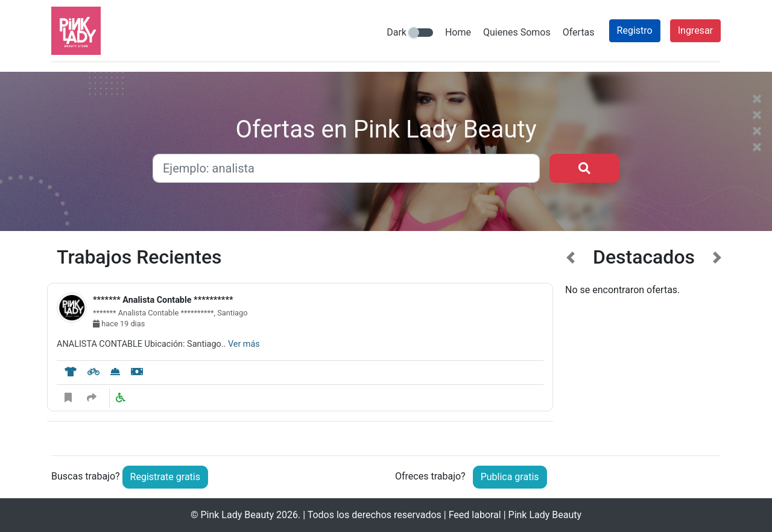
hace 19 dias (119, 324)
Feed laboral (475, 515)
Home (458, 32)
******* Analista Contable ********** (163, 300)
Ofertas (579, 32)
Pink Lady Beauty (237, 515)
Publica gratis (510, 477)
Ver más (244, 344)
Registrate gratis (165, 477)
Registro (635, 30)
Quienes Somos (517, 32)
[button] (571, 341)
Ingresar (695, 30)
